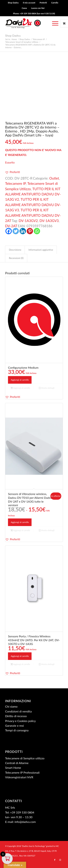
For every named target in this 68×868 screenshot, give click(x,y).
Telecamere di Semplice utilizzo (25, 758)
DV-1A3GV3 (49, 221)
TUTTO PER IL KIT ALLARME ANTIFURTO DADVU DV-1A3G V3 (33, 205)
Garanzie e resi (14, 726)
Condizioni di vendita (18, 711)
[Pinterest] (30, 231)
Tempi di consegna (17, 730)
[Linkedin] (23, 231)
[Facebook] (9, 231)
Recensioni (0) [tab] (16, 258)
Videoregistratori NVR (19, 777)
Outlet (54, 178)
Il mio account (29, 3)
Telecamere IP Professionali (22, 772)
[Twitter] (16, 231)
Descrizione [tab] (15, 250)
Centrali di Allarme (17, 763)
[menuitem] (13, 3)
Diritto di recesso (16, 716)
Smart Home (13, 768)
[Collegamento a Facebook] (55, 860)
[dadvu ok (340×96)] (28, 23)
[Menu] (55, 23)
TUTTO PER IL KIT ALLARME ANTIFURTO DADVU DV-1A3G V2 (33, 194)
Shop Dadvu (13, 3)
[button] (13, 172)
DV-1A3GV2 (28, 221)
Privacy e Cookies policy (20, 721)
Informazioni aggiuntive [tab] (41, 250)
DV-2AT (11, 226)
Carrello (55, 3)
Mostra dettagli (47, 388)
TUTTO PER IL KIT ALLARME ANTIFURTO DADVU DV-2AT (33, 215)
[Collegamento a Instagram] (60, 860)
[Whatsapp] (37, 231)
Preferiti (43, 3)
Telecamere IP (15, 183)
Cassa (24, 8)
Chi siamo (11, 706)
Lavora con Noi (38, 8)
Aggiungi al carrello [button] (20, 380)
